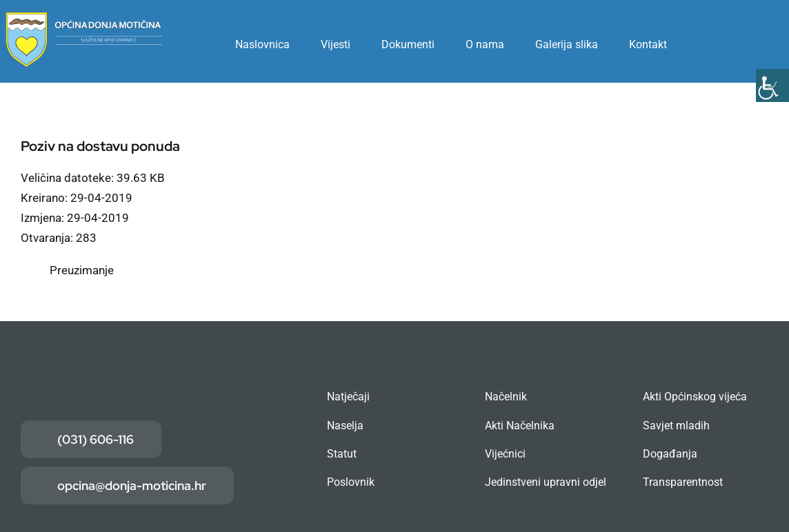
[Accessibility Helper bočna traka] (772, 85)
